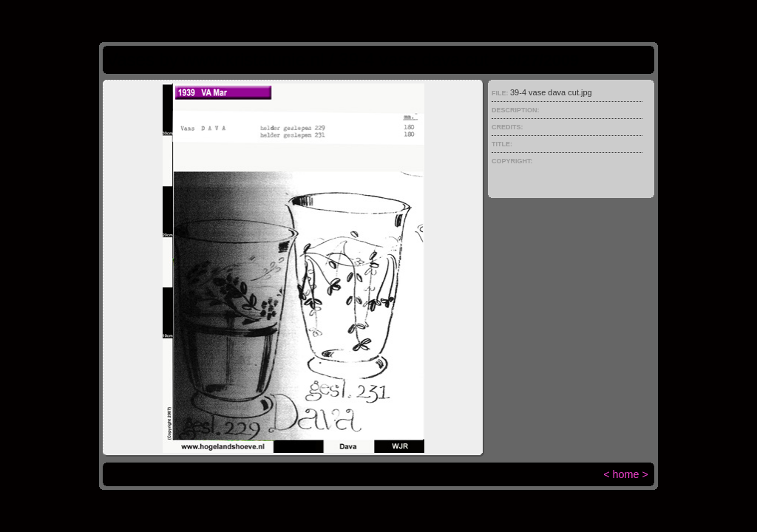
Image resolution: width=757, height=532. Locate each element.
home (626, 474)
